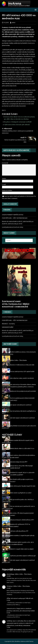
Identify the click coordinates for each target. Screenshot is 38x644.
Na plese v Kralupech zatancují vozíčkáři (18, 122)
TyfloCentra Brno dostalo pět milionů (17, 125)
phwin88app (10, 574)
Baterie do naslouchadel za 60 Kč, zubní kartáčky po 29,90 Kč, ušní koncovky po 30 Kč (18, 223)
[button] (35, 10)
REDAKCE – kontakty (8, 324)
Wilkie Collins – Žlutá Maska (23, 574)
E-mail (4, 184)
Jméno (4, 179)
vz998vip (10, 621)
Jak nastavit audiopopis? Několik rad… (22, 599)
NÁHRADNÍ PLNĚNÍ (8, 327)
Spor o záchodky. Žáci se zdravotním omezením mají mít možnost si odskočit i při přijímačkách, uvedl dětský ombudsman (21, 623)
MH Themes (30, 641)
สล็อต (8, 599)
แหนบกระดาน (11, 609)
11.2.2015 (6, 23)
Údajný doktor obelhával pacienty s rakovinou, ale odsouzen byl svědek (21, 610)
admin (13, 23)
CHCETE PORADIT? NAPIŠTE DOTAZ (13, 215)
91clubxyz (10, 586)
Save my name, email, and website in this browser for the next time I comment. (19, 197)
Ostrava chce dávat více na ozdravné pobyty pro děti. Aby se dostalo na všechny (19, 118)
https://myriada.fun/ (12, 304)
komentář (5, 163)
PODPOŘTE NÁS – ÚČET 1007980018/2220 (15, 218)
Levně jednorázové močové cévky (13, 227)
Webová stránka (7, 190)
